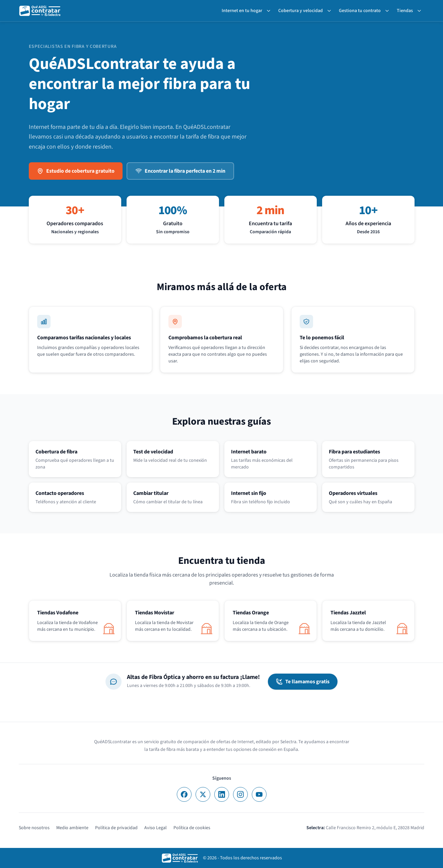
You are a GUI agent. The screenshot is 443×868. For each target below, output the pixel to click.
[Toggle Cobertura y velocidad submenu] (330, 11)
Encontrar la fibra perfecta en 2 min (180, 171)
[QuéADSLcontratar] (40, 11)
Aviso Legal (156, 828)
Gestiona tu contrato (360, 11)
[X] (203, 794)
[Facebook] (184, 794)
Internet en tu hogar (242, 11)
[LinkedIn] (222, 794)
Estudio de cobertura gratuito (76, 171)
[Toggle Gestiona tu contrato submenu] (388, 11)
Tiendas (405, 11)
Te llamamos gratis (303, 682)
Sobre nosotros (34, 828)
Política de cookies (192, 828)
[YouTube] (259, 794)
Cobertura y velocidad (301, 11)
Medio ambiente (72, 828)
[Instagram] (240, 794)
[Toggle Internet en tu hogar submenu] (270, 11)
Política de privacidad (116, 828)
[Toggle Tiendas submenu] (421, 11)
